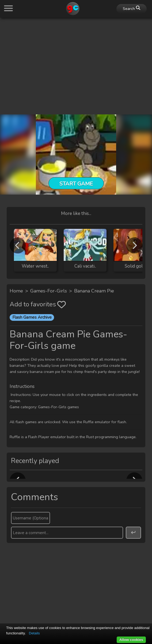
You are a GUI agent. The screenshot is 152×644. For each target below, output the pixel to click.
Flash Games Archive (32, 317)
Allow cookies (131, 640)
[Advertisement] (76, 59)
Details (34, 633)
